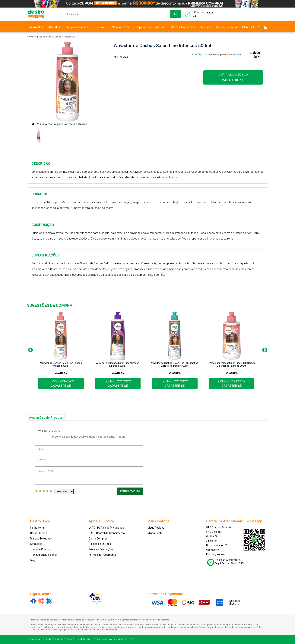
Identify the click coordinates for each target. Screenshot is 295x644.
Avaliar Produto (130, 491)
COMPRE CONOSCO (233, 77)
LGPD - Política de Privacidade (106, 528)
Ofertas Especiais (227, 27)
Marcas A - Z (251, 27)
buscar (176, 14)
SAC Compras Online (219, 527)
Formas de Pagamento (102, 555)
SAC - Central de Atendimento (107, 533)
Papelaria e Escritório (150, 27)
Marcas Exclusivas (183, 27)
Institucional (37, 528)
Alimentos (37, 27)
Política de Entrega (100, 544)
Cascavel (212, 550)
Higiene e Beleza (77, 27)
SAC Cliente (214, 532)
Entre (210, 13)
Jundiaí (211, 541)
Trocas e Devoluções (101, 549)
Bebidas (55, 27)
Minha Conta (155, 533)
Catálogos (36, 544)
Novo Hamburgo (217, 545)
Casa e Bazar (121, 27)
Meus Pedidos (156, 528)
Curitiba (212, 536)
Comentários (89, 475)
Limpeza (100, 27)
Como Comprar (98, 539)
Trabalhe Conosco (41, 549)
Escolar (206, 27)
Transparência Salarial (43, 555)
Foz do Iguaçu (215, 554)
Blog (33, 560)
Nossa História (39, 533)
